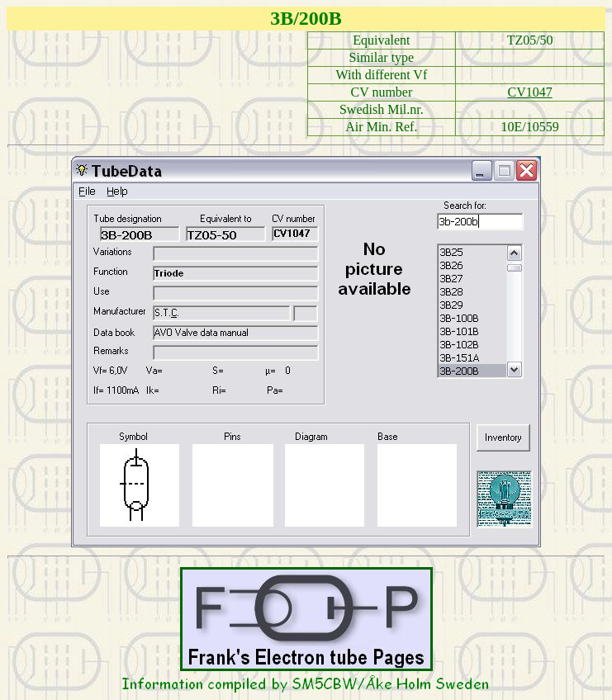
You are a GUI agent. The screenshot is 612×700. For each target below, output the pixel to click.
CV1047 (530, 92)
